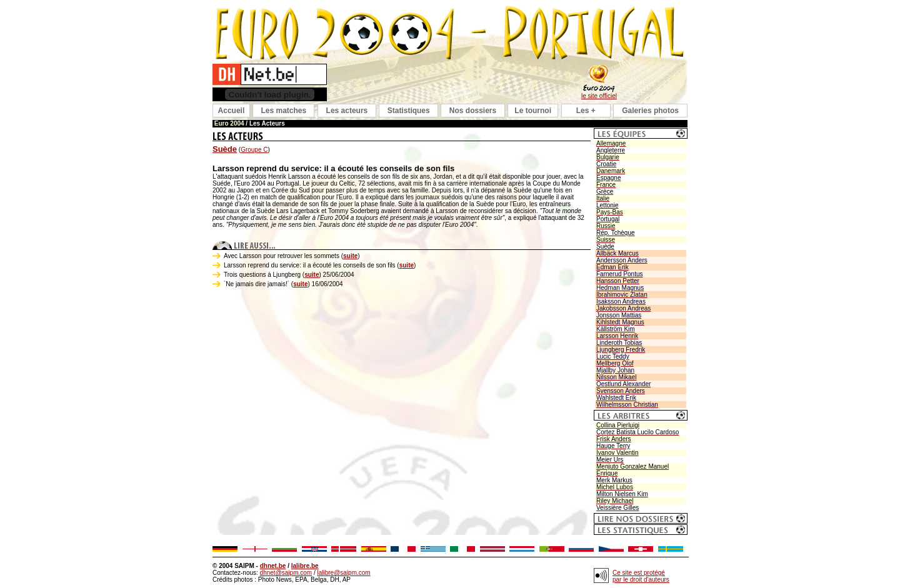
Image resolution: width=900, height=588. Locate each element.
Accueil (232, 111)
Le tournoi (533, 111)
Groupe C (254, 150)
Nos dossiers (473, 111)
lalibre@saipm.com (343, 573)
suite (350, 256)
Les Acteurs (267, 123)
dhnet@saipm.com (286, 573)
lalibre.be (305, 566)
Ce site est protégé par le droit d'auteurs (641, 576)
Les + (586, 111)
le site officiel (599, 96)
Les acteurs (347, 111)
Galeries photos (650, 111)
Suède (225, 149)
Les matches (283, 111)
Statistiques (409, 111)
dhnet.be (273, 566)
